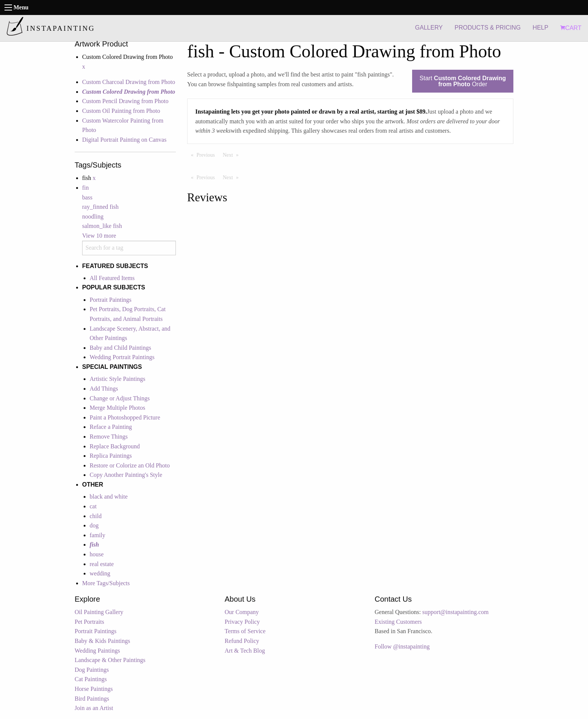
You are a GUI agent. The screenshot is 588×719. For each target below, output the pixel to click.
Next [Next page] (232, 154)
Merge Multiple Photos (117, 408)
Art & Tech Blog (245, 651)
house (97, 554)
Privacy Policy (242, 622)
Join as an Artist (94, 708)
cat (93, 506)
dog (94, 525)
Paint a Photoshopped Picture (125, 417)
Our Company (242, 612)
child (96, 516)
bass (87, 197)
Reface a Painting (111, 427)
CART (571, 28)
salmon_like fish (102, 226)
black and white (109, 497)
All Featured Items (112, 278)
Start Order (463, 81)
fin (85, 188)
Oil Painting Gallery (99, 612)
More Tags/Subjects (106, 583)
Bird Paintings (92, 699)
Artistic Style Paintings (117, 379)
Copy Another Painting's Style (126, 475)
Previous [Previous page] (208, 154)
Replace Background (115, 446)
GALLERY (429, 28)
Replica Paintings (111, 456)
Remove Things (109, 437)
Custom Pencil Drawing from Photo (125, 101)
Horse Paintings (94, 689)
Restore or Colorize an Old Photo (130, 465)
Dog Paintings (92, 670)
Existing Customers (398, 622)
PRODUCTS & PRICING (487, 28)
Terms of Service (245, 631)
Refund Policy (242, 641)
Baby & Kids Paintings (102, 641)
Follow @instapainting (402, 646)
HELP (540, 28)
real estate (102, 564)
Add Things (104, 389)
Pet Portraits (89, 622)
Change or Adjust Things (120, 398)
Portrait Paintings (111, 300)
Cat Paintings (91, 679)
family (97, 535)
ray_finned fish (100, 207)
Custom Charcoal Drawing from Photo (129, 82)
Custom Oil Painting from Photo (121, 111)
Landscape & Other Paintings (110, 660)
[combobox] (129, 248)
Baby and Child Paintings (120, 348)
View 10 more (99, 236)
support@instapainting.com (455, 612)
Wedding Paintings (97, 651)
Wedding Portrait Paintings (122, 357)
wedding (100, 573)
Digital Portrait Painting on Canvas (124, 140)
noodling (93, 216)
